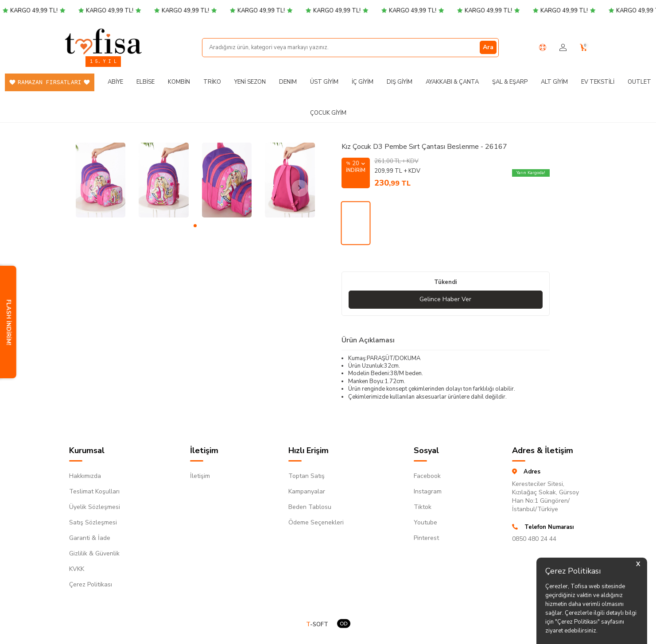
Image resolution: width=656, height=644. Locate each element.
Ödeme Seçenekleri (316, 522)
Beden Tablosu (310, 507)
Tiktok (423, 507)
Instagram (428, 491)
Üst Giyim (324, 82)
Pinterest (426, 538)
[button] (195, 226)
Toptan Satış (307, 476)
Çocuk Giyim (328, 113)
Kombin (179, 82)
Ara (488, 47)
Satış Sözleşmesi (93, 522)
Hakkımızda (85, 476)
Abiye (115, 82)
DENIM (288, 82)
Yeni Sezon (250, 82)
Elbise (146, 82)
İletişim (200, 476)
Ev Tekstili (598, 82)
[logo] (103, 41)
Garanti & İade (90, 538)
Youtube (425, 522)
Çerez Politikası (91, 584)
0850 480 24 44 (534, 539)
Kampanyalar (307, 491)
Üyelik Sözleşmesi (95, 507)
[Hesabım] (563, 48)
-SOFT (317, 625)
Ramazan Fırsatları (50, 82)
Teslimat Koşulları (94, 491)
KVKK (77, 569)
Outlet (639, 82)
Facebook (427, 476)
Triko (212, 82)
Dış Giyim (400, 82)
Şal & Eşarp (510, 82)
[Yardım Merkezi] (543, 47)
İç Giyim (363, 82)
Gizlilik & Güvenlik (94, 553)
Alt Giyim (554, 82)
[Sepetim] (584, 48)
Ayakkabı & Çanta (452, 82)
